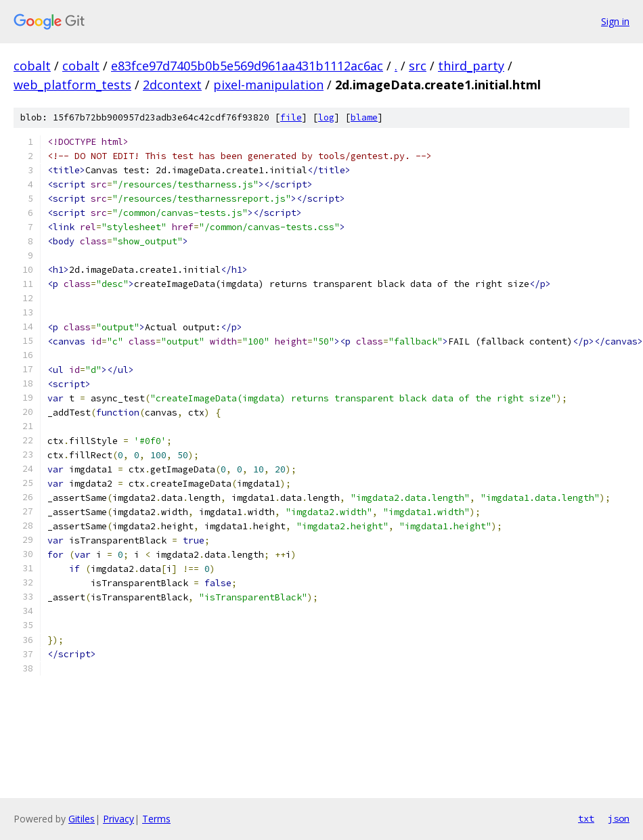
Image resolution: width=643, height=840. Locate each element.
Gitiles (82, 819)
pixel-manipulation (268, 85)
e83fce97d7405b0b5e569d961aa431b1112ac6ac (247, 66)
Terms (156, 819)
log (326, 117)
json (619, 818)
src (418, 66)
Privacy (118, 819)
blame (364, 117)
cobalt (32, 66)
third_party (471, 66)
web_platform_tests (72, 85)
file (291, 117)
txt (586, 818)
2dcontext (172, 85)
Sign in (615, 21)
